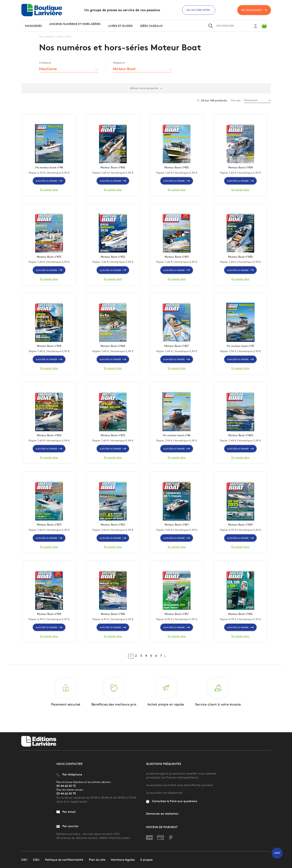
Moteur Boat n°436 (113, 169)
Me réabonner (254, 10)
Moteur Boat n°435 (177, 169)
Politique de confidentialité (64, 860)
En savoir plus (49, 191)
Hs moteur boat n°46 (177, 440)
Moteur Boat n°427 (177, 349)
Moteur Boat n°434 (240, 169)
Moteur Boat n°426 (49, 440)
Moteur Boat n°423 (49, 530)
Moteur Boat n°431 (177, 259)
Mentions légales (123, 860)
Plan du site (97, 860)
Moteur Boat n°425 (113, 440)
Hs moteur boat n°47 (240, 349)
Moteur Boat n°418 (113, 621)
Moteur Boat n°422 (113, 530)
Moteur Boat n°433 (49, 259)
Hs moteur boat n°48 (49, 169)
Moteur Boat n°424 (241, 440)
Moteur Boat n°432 (113, 259)
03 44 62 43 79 (66, 794)
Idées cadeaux (151, 26)
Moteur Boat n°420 (241, 530)
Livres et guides (120, 26)
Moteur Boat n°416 (241, 621)
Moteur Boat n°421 (177, 530)
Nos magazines (47, 36)
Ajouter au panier (49, 182)
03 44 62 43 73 (66, 786)
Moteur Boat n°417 (177, 621)
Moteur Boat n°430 (240, 259)
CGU (36, 860)
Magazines (33, 26)
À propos (146, 860)
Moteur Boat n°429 (49, 349)
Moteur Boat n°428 (113, 349)
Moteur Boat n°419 (49, 621)
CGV (24, 860)
